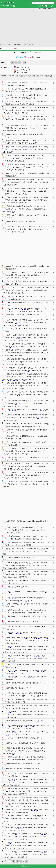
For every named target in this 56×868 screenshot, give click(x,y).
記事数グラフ (39, 53)
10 (25, 62)
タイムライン (16, 49)
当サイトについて (28, 866)
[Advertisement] (28, 26)
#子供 (21, 76)
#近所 (17, 76)
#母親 (38, 76)
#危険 (29, 76)
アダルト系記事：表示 (46, 9)
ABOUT (41, 6)
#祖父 (50, 76)
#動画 (42, 76)
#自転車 (20, 57)
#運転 (46, 76)
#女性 (25, 76)
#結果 (33, 76)
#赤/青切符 (11, 76)
